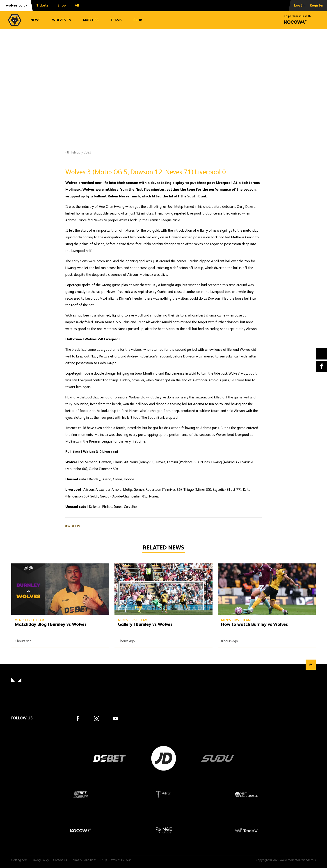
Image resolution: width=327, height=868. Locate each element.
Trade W (246, 830)
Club (138, 20)
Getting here (19, 860)
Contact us (60, 860)
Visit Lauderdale (246, 794)
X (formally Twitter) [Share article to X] (321, 354)
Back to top (311, 665)
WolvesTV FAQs (121, 860)
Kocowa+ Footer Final (81, 830)
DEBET (110, 758)
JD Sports (164, 758)
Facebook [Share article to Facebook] (321, 366)
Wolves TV (62, 20)
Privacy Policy (40, 860)
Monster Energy (164, 794)
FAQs (104, 860)
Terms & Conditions (84, 860)
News (35, 20)
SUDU (218, 758)
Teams (116, 20)
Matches (91, 20)
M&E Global (164, 830)
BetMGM (81, 794)
